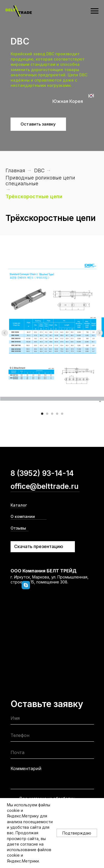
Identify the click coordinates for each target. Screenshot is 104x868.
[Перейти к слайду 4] (57, 414)
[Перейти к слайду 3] (52, 414)
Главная (15, 170)
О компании (23, 516)
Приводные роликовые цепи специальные (40, 181)
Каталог (19, 505)
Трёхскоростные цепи (34, 196)
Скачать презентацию (39, 546)
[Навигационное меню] (95, 11)
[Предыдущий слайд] (5, 333)
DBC (39, 170)
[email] (52, 754)
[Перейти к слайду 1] (42, 414)
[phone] (52, 737)
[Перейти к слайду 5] (62, 414)
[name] (52, 719)
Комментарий (26, 768)
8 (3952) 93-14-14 (42, 473)
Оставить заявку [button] (38, 124)
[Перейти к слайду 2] (47, 414)
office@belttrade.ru (45, 486)
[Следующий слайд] (99, 333)
